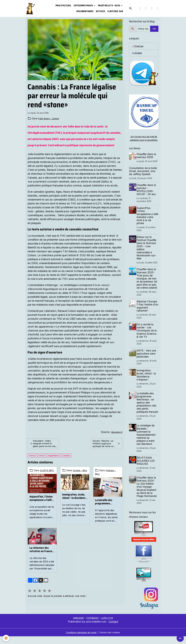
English (138, 53)
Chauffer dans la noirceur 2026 (147, 160)
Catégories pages (83, 5)
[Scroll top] (180, 638)
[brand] (30, 8)
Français (138, 46)
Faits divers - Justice (50, 118)
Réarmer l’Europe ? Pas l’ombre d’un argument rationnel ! (148, 311)
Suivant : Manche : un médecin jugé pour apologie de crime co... (107, 445)
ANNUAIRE (77, 625)
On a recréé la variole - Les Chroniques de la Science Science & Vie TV (147, 335)
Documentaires (85, 11)
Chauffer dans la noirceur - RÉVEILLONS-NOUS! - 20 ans (147, 194)
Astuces (100, 11)
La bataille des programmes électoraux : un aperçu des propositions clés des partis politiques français (108, 505)
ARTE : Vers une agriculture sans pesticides (147, 358)
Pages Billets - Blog (109, 5)
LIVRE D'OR (109, 625)
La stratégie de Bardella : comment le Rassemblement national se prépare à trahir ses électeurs (147, 442)
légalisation (54, 459)
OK (154, 29)
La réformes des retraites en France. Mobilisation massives (41, 553)
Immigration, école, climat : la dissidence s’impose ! (74, 503)
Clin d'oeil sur (115, 11)
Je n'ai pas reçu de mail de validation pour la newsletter (144, 141)
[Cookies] (6, 638)
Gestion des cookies (111, 640)
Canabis (66, 459)
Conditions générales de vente (81, 640)
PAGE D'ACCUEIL (63, 5)
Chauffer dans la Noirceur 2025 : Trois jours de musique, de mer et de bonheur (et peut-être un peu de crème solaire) (148, 283)
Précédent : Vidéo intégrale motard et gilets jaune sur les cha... (41, 445)
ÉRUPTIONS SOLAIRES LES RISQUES (146, 468)
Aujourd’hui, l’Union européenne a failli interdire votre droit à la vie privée (41, 505)
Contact (113, 629)
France (32, 459)
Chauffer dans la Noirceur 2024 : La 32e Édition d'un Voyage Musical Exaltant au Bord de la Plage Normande (147, 494)
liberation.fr (116, 432)
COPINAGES (93, 625)
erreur (42, 459)
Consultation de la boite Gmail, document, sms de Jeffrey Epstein (143, 176)
